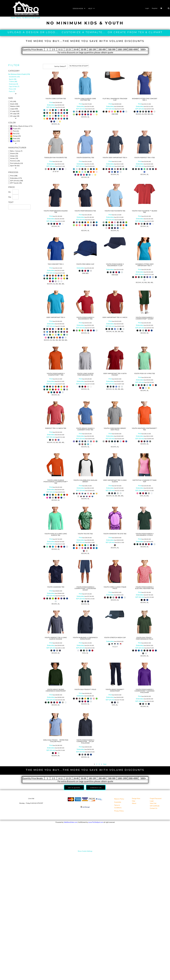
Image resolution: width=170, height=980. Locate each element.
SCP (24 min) (51, 107)
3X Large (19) (15, 114)
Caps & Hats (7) (14, 86)
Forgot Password (156, 798)
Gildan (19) (14, 156)
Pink (14, 131)
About (134, 803)
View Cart (153, 803)
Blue (14, 141)
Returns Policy (119, 799)
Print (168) (14, 176)
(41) (15, 131)
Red (14, 134)
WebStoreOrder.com (71, 822)
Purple (15, 129)
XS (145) (13, 101)
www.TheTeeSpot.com (96, 822)
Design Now (136, 798)
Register (155, 8)
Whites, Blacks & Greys (21, 126)
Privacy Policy (119, 811)
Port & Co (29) (15, 161)
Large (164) (14, 109)
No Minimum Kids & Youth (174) (19, 74)
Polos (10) (12, 89)
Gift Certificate (155, 806)
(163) (15, 141)
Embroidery (51, 105)
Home (13, 18)
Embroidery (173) (16, 178)
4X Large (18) (15, 116)
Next (105, 764)
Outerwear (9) (13, 84)
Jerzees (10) (14, 158)
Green (15, 139)
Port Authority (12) (17, 163)
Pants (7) (12, 91)
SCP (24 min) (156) (17, 181)
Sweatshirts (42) (14, 77)
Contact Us (154, 808)
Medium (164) (15, 106)
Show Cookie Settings (85, 851)
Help (134, 801)
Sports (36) (13, 79)
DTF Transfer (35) (16, 183)
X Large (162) (15, 111)
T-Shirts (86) (13, 82)
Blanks (19, 18)
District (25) (14, 154)
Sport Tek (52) (15, 166)
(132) (15, 134)
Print (51, 102)
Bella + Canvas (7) (16, 151)
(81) (15, 139)
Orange (15, 136)
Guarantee (118, 802)
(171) (21, 126)
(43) (16, 136)
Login (147, 8)
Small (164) (14, 104)
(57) (15, 129)
